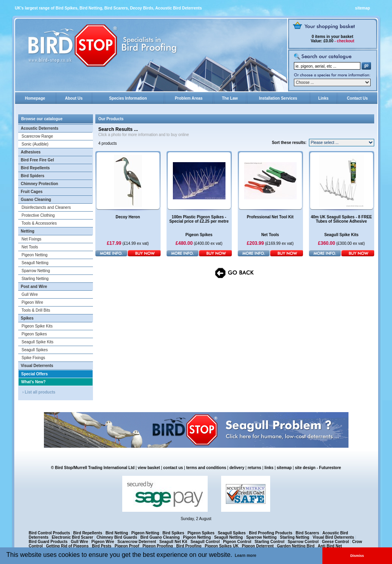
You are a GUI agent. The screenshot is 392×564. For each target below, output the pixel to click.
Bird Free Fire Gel (38, 160)
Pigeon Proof (127, 546)
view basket (149, 468)
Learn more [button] (245, 555)
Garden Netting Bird (296, 546)
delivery (237, 468)
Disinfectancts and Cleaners (46, 207)
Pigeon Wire (32, 302)
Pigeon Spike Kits (37, 326)
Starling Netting (35, 279)
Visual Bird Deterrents (333, 537)
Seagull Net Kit (173, 542)
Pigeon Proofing (158, 546)
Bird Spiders (33, 176)
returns (254, 468)
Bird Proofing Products (271, 533)
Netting (28, 231)
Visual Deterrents (37, 366)
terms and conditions (206, 468)
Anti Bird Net (330, 546)
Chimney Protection (40, 184)
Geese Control (335, 542)
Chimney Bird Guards (117, 537)
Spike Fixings (33, 358)
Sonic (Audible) (35, 144)
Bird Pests (101, 546)
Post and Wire (34, 287)
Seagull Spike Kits (38, 342)
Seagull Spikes (35, 350)
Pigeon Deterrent (258, 546)
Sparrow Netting (36, 271)
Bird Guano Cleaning (160, 537)
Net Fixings (32, 239)
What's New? (34, 382)
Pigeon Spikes (34, 334)
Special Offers (35, 374)
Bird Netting (117, 533)
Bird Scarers (307, 533)
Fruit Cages (32, 192)
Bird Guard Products (48, 542)
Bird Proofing (189, 546)
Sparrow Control (303, 542)
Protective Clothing (38, 215)
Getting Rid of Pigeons (67, 546)
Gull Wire (30, 294)
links (269, 468)
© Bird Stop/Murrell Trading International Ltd (93, 468)
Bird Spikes (173, 533)
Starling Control (269, 542)
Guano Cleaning (36, 200)
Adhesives (31, 152)
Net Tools (30, 247)
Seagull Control (205, 542)
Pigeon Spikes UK (222, 546)
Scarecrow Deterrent (137, 542)
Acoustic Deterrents (40, 128)
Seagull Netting (35, 263)
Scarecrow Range (37, 136)
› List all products (39, 392)
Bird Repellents (35, 168)
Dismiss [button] (357, 556)
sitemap (363, 8)
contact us (173, 468)
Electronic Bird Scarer (73, 537)
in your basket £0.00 (332, 39)
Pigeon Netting (35, 255)
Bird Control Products (49, 533)
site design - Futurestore (318, 468)
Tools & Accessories (39, 223)
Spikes (27, 318)
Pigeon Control (237, 542)
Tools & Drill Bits (36, 310)
